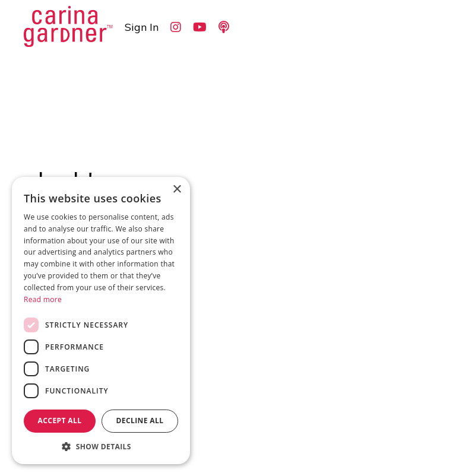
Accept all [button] (60, 421)
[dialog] (101, 320)
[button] (101, 446)
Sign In (142, 27)
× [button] (177, 190)
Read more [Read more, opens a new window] (43, 299)
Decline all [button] (140, 421)
